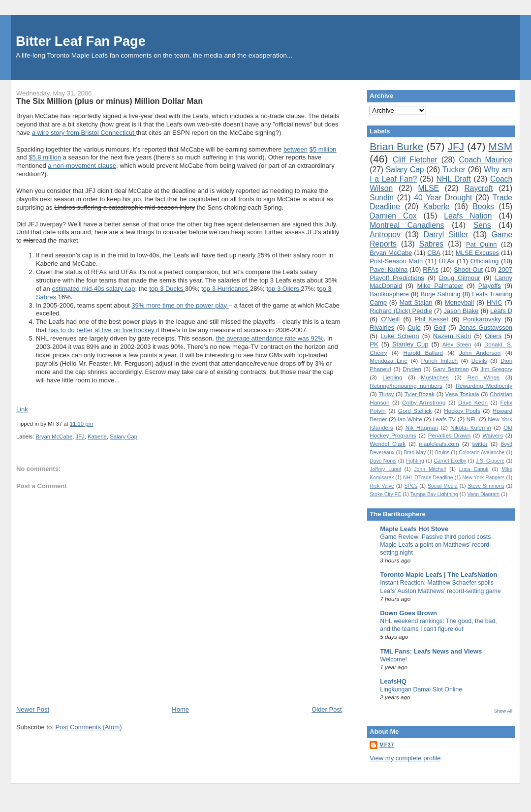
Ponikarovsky (482, 319)
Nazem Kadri (452, 336)
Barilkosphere (389, 294)
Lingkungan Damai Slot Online (421, 689)
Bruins (442, 453)
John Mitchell (430, 469)
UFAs (447, 261)
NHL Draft (454, 179)
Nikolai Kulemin (471, 427)
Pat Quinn (482, 244)
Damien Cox (393, 216)
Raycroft (478, 188)
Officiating (485, 261)
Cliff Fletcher (415, 160)
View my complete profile (405, 758)
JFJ (80, 437)
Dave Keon (473, 402)
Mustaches (435, 377)
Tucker (454, 170)
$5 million (323, 149)
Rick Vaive (382, 486)
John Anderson (480, 353)
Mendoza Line (389, 360)
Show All (503, 711)
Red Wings (484, 377)
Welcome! (393, 659)
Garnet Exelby (450, 461)
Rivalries (382, 328)
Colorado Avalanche (482, 453)
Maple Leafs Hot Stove (414, 529)
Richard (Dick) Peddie (401, 311)
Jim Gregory (496, 369)
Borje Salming (440, 294)
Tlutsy (386, 394)
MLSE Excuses (477, 253)
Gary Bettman (451, 369)
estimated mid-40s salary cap (93, 289)
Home (180, 709)
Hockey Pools (462, 411)
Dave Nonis (383, 461)
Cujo (414, 328)
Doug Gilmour (460, 278)
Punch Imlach (439, 360)
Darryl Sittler (446, 234)
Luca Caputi (474, 469)
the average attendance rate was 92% (270, 338)
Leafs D (501, 311)
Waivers (493, 435)
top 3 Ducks (167, 289)
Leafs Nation (468, 216)
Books (483, 206)
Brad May (415, 453)
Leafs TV (444, 419)
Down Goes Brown (408, 613)
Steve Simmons (486, 486)
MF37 (387, 745)
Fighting (415, 461)
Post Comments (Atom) (88, 727)
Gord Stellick (415, 411)
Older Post (327, 709)
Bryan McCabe (54, 437)
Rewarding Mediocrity (484, 386)
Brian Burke (396, 146)
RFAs (431, 269)
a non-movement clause (82, 166)
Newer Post (33, 709)
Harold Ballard (423, 353)
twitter (480, 444)
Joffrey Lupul (385, 469)
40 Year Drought (443, 198)
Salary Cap (124, 437)
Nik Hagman (422, 427)
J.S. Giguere (490, 461)
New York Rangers (483, 478)
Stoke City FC (385, 494)
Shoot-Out (468, 269)
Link (22, 409)
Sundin (382, 198)
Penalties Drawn (450, 435)
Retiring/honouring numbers (406, 386)
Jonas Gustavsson (485, 328)
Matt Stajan (416, 302)
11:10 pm (81, 424)
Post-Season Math (396, 261)
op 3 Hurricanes (227, 289)
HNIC (495, 302)
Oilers (493, 336)
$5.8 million (45, 157)
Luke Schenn (400, 336)
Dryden (412, 369)
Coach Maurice (486, 160)
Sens (482, 225)
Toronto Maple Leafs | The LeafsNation (438, 575)
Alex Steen (457, 344)
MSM (501, 146)
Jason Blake (461, 311)
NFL (472, 419)
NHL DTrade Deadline (428, 478)
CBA (434, 253)
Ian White (410, 419)
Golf (440, 328)
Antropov (385, 234)
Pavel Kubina (389, 269)
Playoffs (490, 286)
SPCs (411, 486)
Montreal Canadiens (407, 225)
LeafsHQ (393, 681)
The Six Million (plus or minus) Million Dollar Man (109, 101)
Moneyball (459, 302)
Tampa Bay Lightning (434, 494)
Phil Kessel (432, 319)
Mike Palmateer (440, 286)
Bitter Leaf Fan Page (81, 41)
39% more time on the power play (180, 305)
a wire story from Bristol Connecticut (84, 133)
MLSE (429, 188)
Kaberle (97, 437)
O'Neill (390, 319)
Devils (479, 360)
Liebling (392, 377)
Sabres (431, 244)
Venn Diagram (483, 494)
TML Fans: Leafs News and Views (431, 651)
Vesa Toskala (462, 394)
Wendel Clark (388, 444)
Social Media (443, 486)
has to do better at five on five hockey (102, 330)
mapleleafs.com (439, 444)
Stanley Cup (410, 344)
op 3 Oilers (284, 289)
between (296, 149)
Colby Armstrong (424, 402)
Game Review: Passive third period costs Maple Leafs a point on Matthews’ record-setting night (436, 545)
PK (374, 344)
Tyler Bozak (420, 394)
